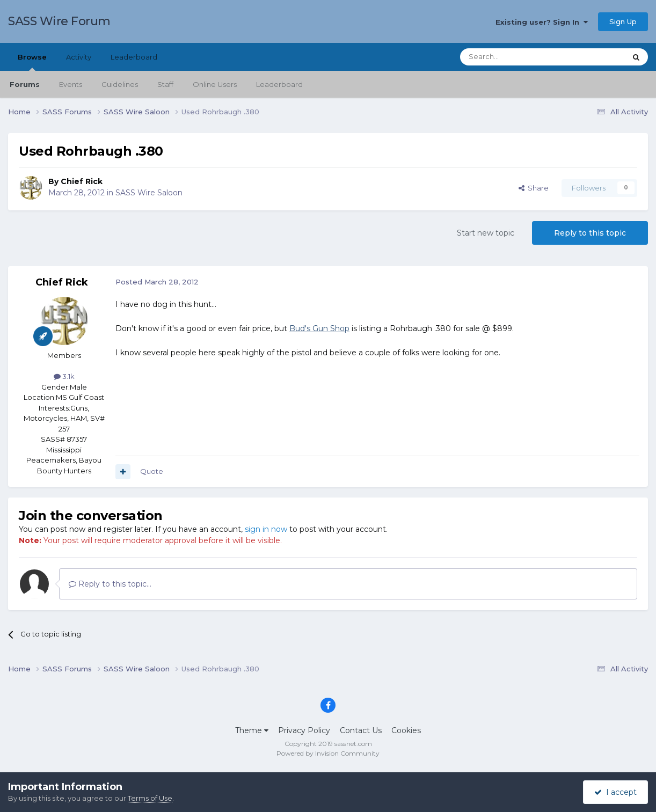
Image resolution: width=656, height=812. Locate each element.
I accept (615, 792)
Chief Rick (82, 181)
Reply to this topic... (110, 584)
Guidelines (120, 84)
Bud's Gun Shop (319, 328)
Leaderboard (279, 84)
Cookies (406, 730)
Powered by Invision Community (328, 753)
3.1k (64, 376)
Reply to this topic (590, 233)
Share (534, 188)
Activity (79, 57)
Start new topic (486, 233)
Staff (165, 84)
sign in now (266, 529)
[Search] (517, 57)
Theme (252, 730)
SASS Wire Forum (59, 21)
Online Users (215, 84)
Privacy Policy (304, 730)
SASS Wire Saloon (149, 193)
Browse (32, 62)
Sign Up (623, 21)
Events (71, 84)
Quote (152, 471)
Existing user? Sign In (542, 22)
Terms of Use (150, 798)
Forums (25, 84)
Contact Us (361, 730)
